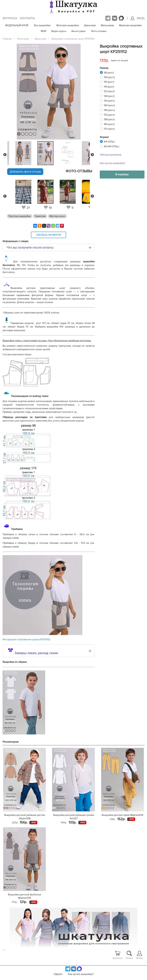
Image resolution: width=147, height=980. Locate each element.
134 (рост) (109, 101)
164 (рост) (109, 124)
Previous (5, 155)
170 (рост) (109, 129)
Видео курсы (59, 31)
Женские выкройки (68, 25)
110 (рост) (109, 82)
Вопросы (10, 18)
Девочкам (90, 25)
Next (92, 155)
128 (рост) (109, 96)
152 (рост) (109, 115)
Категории (23, 39)
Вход (138, 18)
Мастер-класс (57, 216)
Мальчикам (107, 25)
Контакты (27, 18)
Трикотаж (40, 216)
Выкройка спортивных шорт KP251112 (73, 39)
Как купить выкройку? (113, 163)
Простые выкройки (20, 216)
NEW (43, 31)
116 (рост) (109, 87)
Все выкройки (42, 25)
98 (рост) (109, 73)
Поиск (129, 955)
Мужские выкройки (130, 25)
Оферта (58, 974)
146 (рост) (109, 110)
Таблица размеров (111, 155)
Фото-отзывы (99, 31)
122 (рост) (109, 91)
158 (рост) (109, 119)
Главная (7, 39)
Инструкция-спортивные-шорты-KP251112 (26, 639)
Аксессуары (78, 31)
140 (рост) (109, 105)
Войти (139, 955)
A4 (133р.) (109, 142)
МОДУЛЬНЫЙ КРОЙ (17, 25)
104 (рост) (109, 77)
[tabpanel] (48, 153)
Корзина (118, 955)
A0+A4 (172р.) (111, 146)
